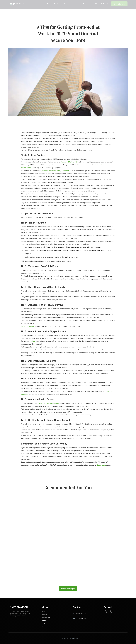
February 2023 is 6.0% (70, 162)
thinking (32, 341)
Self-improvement (27, 326)
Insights (44, 624)
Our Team (44, 615)
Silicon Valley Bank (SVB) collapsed (55, 170)
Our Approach (46, 618)
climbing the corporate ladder (49, 403)
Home (43, 611)
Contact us (45, 627)
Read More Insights (68, 589)
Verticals (44, 621)
